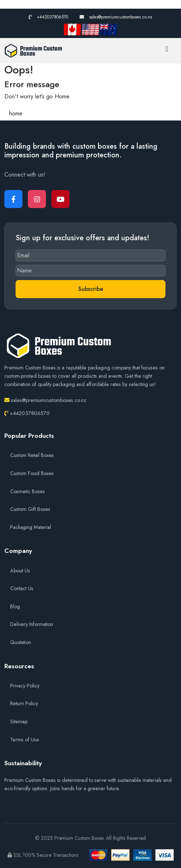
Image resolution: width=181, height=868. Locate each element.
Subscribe (91, 289)
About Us (20, 571)
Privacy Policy (25, 686)
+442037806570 (48, 17)
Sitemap (19, 721)
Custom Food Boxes (32, 473)
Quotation (21, 642)
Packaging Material (31, 527)
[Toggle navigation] (167, 51)
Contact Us (22, 588)
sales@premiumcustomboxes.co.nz (116, 17)
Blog (15, 606)
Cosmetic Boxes (28, 491)
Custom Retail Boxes (32, 455)
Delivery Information (32, 624)
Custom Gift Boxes (30, 509)
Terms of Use (25, 740)
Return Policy (24, 703)
